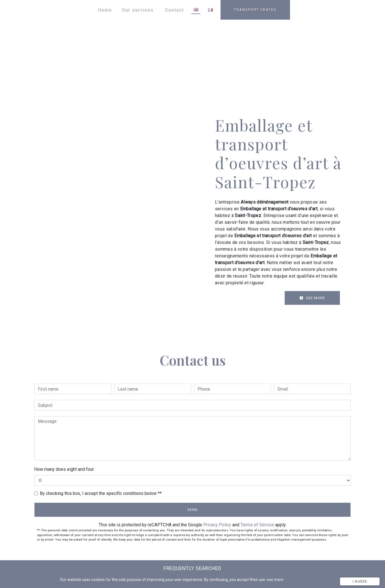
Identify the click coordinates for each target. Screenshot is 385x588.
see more (277, 580)
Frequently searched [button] (192, 568)
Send (193, 510)
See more (312, 298)
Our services (137, 10)
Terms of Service (257, 525)
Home (105, 10)
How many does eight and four (64, 469)
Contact (174, 10)
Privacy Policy (217, 525)
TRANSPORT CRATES (255, 10)
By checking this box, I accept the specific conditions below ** (101, 493)
